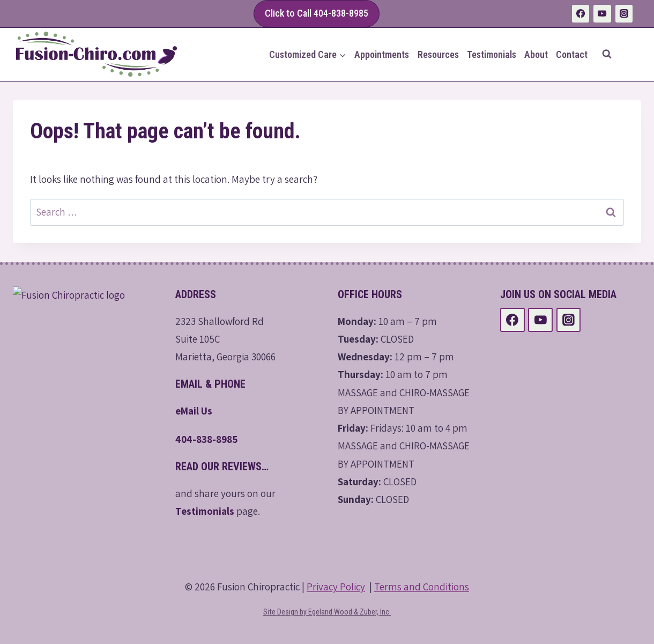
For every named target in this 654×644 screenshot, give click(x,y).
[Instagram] (624, 13)
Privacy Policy (336, 587)
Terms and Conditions (422, 587)
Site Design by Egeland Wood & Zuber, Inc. (327, 612)
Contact (572, 54)
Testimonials (492, 54)
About (536, 54)
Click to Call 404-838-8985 (317, 13)
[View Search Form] (607, 54)
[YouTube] (602, 13)
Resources (438, 54)
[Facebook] (581, 13)
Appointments (382, 54)
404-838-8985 (207, 439)
